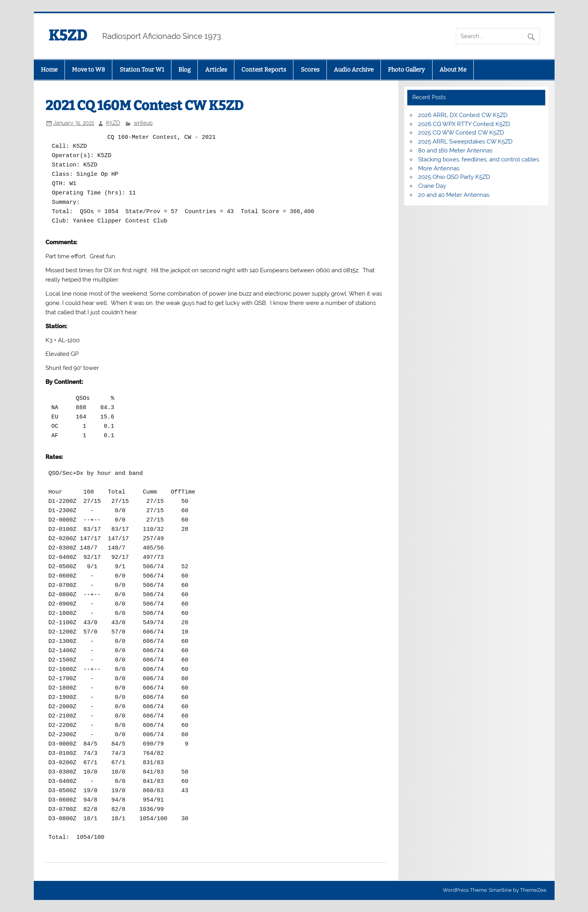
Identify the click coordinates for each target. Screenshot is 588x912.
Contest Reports (264, 70)
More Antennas (439, 168)
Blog (184, 70)
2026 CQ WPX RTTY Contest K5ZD (464, 124)
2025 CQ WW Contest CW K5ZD (461, 133)
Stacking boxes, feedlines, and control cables (479, 159)
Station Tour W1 (142, 70)
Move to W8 (88, 70)
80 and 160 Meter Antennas (455, 151)
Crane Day (432, 186)
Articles (216, 70)
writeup (143, 123)
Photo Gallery (406, 70)
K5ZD (68, 35)
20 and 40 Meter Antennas (454, 195)
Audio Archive (354, 70)
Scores (310, 70)
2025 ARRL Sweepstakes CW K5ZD (465, 142)
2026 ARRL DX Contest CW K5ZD (463, 115)
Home (49, 70)
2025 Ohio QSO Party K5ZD (454, 177)
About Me (453, 70)
